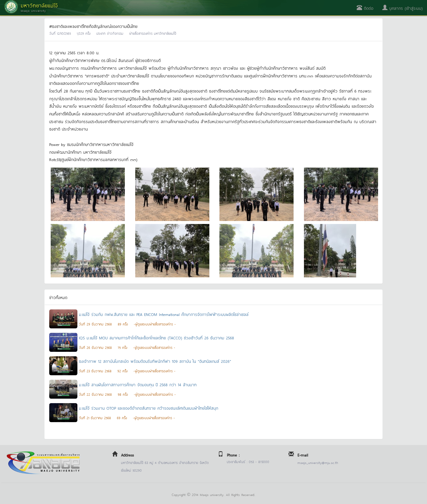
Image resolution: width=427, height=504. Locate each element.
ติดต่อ (365, 8)
